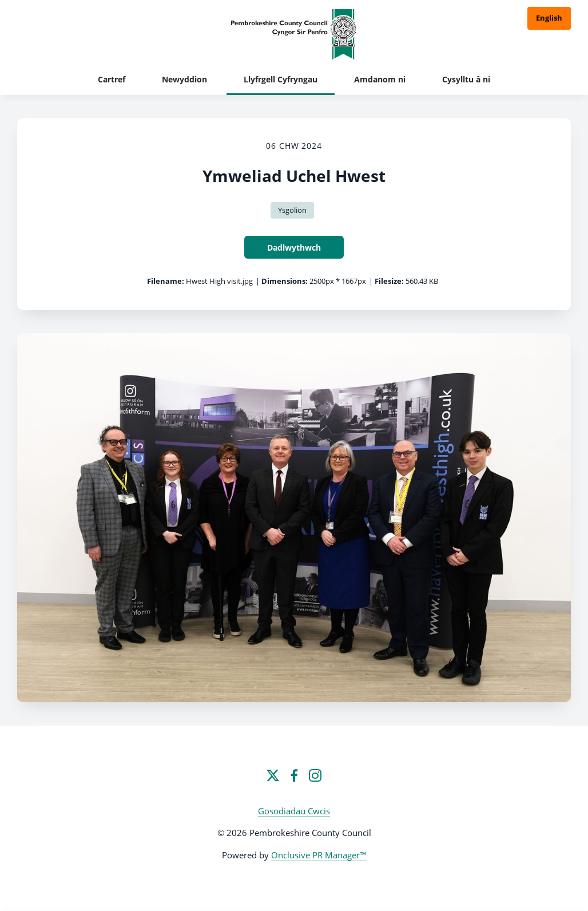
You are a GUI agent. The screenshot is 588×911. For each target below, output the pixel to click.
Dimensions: (285, 281)
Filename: (166, 281)
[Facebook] (294, 775)
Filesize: (389, 281)
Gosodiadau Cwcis (294, 811)
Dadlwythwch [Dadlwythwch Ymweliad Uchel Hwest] (294, 247)
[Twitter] (273, 775)
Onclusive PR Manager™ (319, 855)
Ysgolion (292, 210)
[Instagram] (315, 775)
